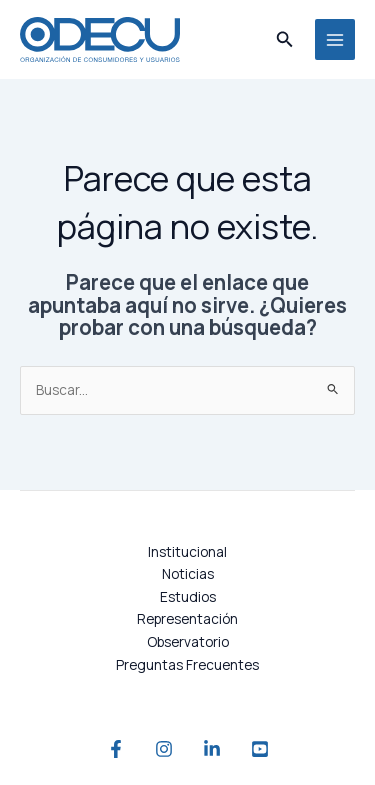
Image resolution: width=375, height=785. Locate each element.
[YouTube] (260, 749)
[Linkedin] (212, 749)
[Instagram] (164, 749)
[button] (285, 40)
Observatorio (188, 641)
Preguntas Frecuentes (187, 664)
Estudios (188, 596)
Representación (187, 618)
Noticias (188, 573)
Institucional (187, 551)
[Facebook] (116, 749)
